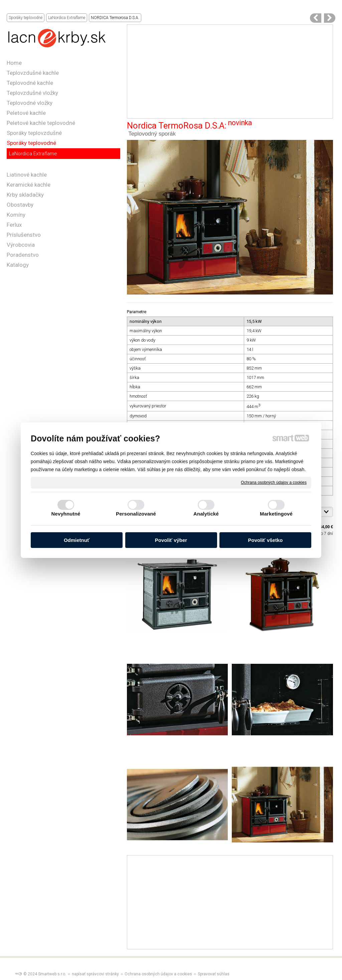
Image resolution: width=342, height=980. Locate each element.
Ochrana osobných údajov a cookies (274, 482)
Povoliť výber (171, 540)
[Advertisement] (230, 71)
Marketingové (276, 514)
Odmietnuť (77, 540)
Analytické (206, 514)
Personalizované (136, 514)
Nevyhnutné (66, 514)
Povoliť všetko (266, 540)
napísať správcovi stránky (95, 974)
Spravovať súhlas (214, 974)
